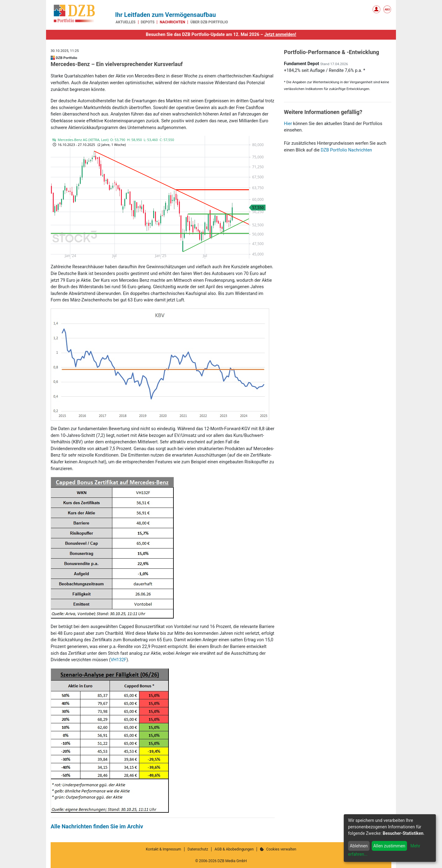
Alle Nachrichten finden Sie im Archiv (97, 826)
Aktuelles (126, 22)
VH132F (118, 660)
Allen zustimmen (389, 846)
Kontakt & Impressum (163, 849)
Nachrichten (172, 22)
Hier (288, 124)
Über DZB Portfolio (209, 22)
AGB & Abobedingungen (234, 849)
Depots (148, 22)
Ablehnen (359, 846)
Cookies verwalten (278, 849)
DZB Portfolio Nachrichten (346, 150)
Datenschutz (198, 849)
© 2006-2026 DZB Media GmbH (221, 861)
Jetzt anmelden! (280, 35)
